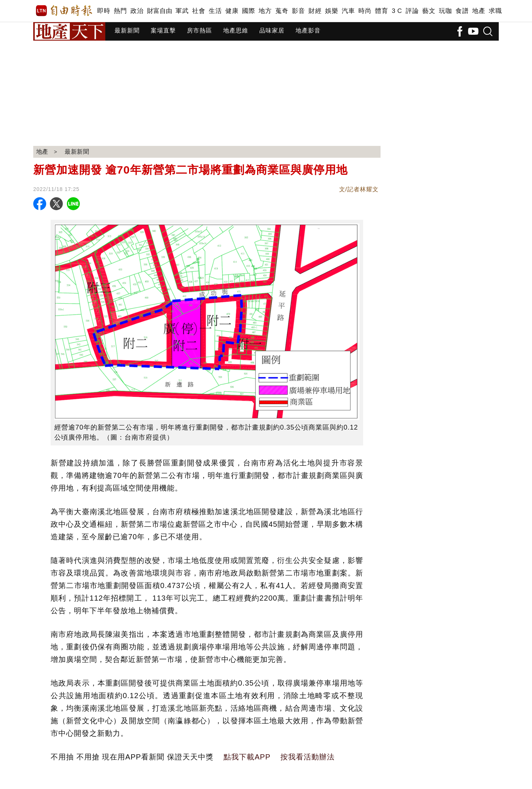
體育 (381, 11)
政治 (137, 11)
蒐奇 (282, 11)
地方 (265, 11)
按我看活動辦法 (308, 757)
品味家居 (272, 30)
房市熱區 (199, 30)
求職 (495, 11)
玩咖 (445, 11)
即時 (104, 11)
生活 (215, 11)
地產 (479, 11)
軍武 (182, 11)
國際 (248, 11)
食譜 (462, 11)
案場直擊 (163, 30)
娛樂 (332, 11)
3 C (397, 11)
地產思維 (236, 30)
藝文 (429, 11)
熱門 (120, 11)
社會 (199, 11)
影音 (298, 11)
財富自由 (159, 11)
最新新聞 (127, 30)
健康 (232, 11)
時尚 (365, 11)
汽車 (348, 11)
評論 (412, 11)
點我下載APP (247, 757)
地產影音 (308, 30)
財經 (315, 11)
